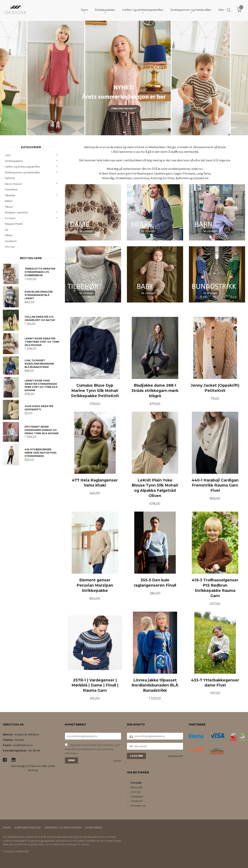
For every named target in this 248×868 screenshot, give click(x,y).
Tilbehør (10, 195)
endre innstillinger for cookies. (74, 844)
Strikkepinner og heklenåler (23, 172)
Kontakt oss (138, 806)
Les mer (117, 761)
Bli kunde (137, 787)
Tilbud (9, 207)
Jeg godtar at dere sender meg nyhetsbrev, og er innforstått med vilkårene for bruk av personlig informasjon (92, 749)
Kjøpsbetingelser (28, 827)
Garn (8, 155)
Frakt (7, 827)
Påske (9, 235)
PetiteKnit (11, 189)
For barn (10, 218)
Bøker (9, 201)
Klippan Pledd (14, 224)
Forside (136, 783)
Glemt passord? (175, 756)
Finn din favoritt (124, 108)
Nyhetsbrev (94, 827)
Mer (221, 10)
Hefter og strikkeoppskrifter (22, 167)
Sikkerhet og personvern (63, 827)
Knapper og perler (17, 212)
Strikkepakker (14, 161)
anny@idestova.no (23, 745)
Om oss (10, 247)
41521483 (19, 740)
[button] (243, 78)
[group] (124, 78)
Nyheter (10, 178)
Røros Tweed (13, 184)
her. (201, 169)
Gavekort (11, 241)
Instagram (137, 796)
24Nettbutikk (22, 851)
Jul (6, 230)
